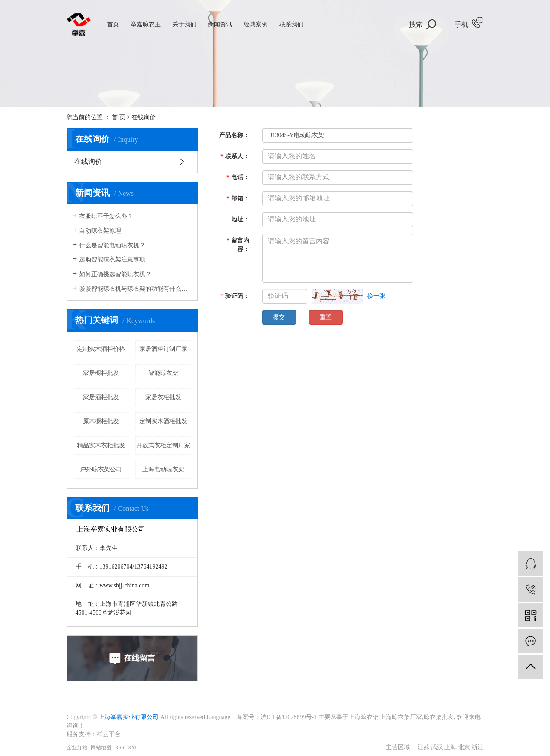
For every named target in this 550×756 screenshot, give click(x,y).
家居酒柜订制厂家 (163, 349)
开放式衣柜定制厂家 (163, 445)
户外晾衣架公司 (101, 469)
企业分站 (77, 747)
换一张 (376, 296)
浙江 (477, 747)
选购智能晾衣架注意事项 (112, 260)
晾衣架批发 (439, 717)
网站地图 (101, 747)
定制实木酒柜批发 (163, 421)
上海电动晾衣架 (163, 469)
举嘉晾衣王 (146, 24)
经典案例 (256, 24)
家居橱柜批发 (101, 373)
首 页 (119, 117)
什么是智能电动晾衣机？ (112, 245)
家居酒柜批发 (101, 397)
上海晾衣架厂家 (401, 717)
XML (134, 747)
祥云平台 (109, 734)
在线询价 (88, 161)
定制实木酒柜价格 (101, 349)
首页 (113, 24)
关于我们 (184, 24)
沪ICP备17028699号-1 (289, 717)
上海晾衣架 (364, 717)
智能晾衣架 (163, 373)
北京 (464, 747)
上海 (450, 747)
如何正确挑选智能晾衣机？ (115, 274)
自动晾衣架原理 (100, 231)
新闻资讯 (220, 24)
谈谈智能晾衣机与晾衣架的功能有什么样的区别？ (135, 289)
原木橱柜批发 (101, 421)
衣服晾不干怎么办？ (106, 216)
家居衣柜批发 (163, 397)
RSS (120, 747)
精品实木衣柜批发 (101, 445)
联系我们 (291, 24)
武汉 (437, 747)
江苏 (423, 747)
